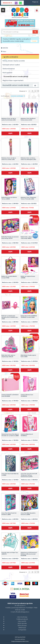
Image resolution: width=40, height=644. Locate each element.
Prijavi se (35, 2)
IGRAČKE (12, 39)
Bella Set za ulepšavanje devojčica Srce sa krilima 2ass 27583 (10, 317)
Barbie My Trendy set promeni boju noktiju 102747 (10, 238)
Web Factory (26, 641)
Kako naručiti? (22, 621)
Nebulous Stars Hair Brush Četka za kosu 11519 (28, 119)
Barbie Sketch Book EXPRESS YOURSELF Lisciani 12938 (29, 317)
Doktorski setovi (9, 69)
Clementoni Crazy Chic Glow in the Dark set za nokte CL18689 (10, 435)
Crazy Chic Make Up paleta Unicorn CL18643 (28, 514)
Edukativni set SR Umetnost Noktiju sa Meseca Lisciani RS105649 (29, 554)
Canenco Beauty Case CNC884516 (27, 395)
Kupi (30, 133)
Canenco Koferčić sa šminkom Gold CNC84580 (10, 395)
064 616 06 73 (21, 605)
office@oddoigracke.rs (22, 612)
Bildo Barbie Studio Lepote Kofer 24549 (28, 356)
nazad (34, 41)
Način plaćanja (22, 625)
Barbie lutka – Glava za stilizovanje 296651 (27, 238)
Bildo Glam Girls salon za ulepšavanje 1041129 (8, 356)
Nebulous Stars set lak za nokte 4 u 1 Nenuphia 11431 (28, 159)
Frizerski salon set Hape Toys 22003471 (10, 553)
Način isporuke (22, 623)
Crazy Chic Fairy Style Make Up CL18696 (10, 474)
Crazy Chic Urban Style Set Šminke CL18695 (9, 514)
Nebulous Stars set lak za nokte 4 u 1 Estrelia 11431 (9, 119)
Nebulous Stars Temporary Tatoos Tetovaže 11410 (28, 198)
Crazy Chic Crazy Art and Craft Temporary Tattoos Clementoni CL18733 (29, 475)
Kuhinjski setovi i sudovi (11, 65)
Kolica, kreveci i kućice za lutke (14, 61)
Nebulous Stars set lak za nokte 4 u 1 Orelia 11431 (9, 159)
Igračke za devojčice (23, 39)
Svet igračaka (22, 630)
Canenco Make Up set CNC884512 (27, 435)
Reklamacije (22, 628)
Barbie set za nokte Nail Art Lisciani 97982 (9, 277)
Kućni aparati (7, 72)
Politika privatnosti (22, 619)
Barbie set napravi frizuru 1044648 (28, 277)
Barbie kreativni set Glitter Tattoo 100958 (9, 198)
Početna (5, 39)
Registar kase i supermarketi (13, 80)
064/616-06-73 (7, 3)
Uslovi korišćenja (22, 617)
